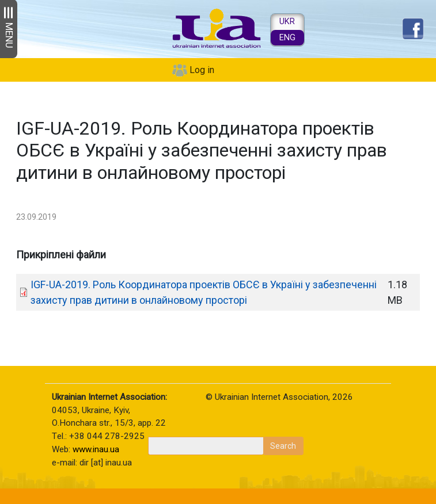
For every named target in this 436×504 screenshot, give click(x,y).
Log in (202, 70)
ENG (287, 38)
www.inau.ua (96, 449)
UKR (287, 22)
